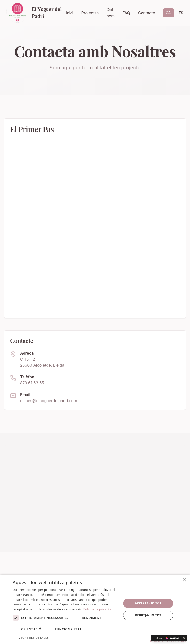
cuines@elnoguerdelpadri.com (49, 401)
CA (168, 13)
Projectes (90, 13)
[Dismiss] (184, 638)
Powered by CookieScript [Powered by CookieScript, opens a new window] (168, 641)
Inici (70, 13)
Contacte (147, 13)
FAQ (126, 13)
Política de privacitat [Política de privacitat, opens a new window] (98, 609)
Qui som (111, 13)
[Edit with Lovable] (166, 638)
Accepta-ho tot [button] (148, 603)
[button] (65, 638)
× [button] (184, 580)
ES (181, 13)
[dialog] (95, 609)
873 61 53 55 (32, 383)
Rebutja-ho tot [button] (148, 615)
